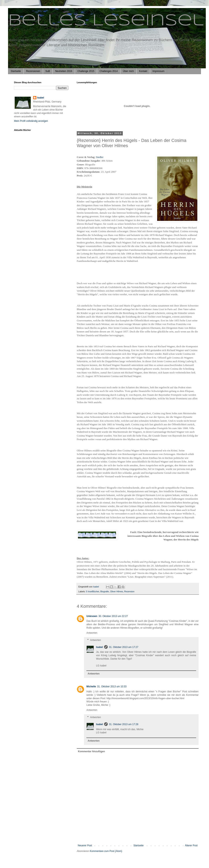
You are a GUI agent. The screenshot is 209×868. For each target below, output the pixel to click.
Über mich (128, 71)
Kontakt (143, 71)
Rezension (129, 591)
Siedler (100, 157)
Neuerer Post (85, 845)
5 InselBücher (93, 591)
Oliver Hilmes (117, 591)
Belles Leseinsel (106, 21)
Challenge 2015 (86, 71)
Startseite (16, 71)
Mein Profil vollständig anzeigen (31, 121)
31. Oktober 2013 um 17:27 (124, 647)
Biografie (105, 591)
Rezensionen (33, 71)
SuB (48, 71)
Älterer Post (191, 845)
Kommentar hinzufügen (91, 751)
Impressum (158, 71)
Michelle (91, 687)
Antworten (92, 633)
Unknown (92, 616)
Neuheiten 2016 (64, 71)
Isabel (99, 647)
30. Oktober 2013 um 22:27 (113, 616)
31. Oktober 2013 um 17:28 (124, 724)
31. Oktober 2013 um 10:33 (112, 687)
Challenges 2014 (109, 71)
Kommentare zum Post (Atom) (106, 851)
